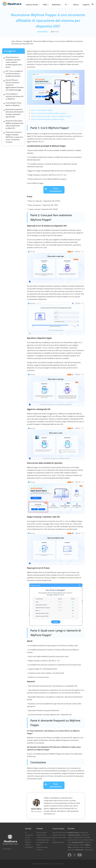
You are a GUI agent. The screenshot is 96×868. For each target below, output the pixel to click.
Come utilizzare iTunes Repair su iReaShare (13, 104)
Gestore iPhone (41, 835)
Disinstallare (29, 847)
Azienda (28, 829)
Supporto (86, 5)
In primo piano (58, 829)
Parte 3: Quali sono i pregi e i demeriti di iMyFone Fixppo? (51, 116)
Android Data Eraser (43, 840)
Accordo (28, 840)
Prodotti (40, 829)
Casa (13, 41)
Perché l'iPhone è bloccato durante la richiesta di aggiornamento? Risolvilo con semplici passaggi (15, 85)
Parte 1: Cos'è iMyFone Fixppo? (42, 110)
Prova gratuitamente (56, 190)
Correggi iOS (28, 41)
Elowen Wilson (43, 32)
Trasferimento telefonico (44, 837)
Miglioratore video (58, 842)
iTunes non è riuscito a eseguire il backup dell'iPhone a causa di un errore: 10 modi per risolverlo (14, 137)
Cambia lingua (6, 849)
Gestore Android (42, 833)
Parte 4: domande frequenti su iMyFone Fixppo (48, 119)
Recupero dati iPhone (59, 835)
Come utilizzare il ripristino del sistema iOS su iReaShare (14, 96)
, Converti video (88, 850)
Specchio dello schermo (60, 833)
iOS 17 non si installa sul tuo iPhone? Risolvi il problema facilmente (14, 74)
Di (26, 833)
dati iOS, (82, 837)
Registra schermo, (79, 845)
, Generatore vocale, (78, 847)
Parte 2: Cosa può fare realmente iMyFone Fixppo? (49, 113)
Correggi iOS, (84, 833)
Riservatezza (29, 835)
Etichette (71, 829)
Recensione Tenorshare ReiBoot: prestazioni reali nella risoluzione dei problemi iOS (14, 124)
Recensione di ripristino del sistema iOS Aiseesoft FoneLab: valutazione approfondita (14, 113)
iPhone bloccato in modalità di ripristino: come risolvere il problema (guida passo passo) (14, 62)
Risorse (76, 5)
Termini (27, 837)
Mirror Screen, (79, 840)
